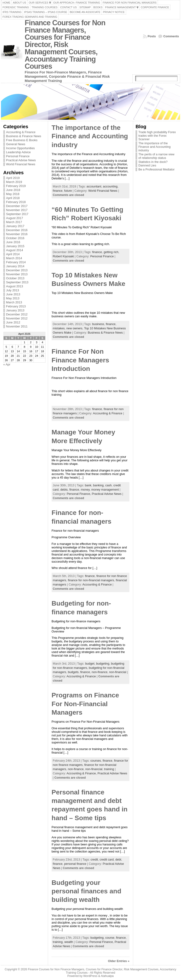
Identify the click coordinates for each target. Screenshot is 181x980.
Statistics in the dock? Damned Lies (153, 164)
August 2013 (15, 286)
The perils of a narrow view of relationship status (156, 156)
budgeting (103, 664)
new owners (74, 328)
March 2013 (14, 302)
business (98, 324)
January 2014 (15, 266)
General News (16, 144)
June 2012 (13, 322)
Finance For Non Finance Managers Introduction (80, 360)
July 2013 (13, 290)
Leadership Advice (19, 152)
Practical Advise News (21, 160)
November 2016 (17, 234)
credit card (107, 859)
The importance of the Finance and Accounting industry (90, 136)
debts (64, 490)
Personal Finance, (79, 494)
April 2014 (13, 254)
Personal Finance (18, 156)
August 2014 (15, 250)
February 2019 (16, 186)
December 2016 (17, 230)
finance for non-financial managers (91, 580)
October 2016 (15, 238)
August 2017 (15, 218)
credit (94, 859)
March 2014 (14, 258)
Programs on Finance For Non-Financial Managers (85, 704)
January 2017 (15, 226)
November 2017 (17, 210)
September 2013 (17, 282)
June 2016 (13, 242)
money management (105, 490)
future (68, 191)
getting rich (111, 252)
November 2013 (17, 274)
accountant (94, 186)
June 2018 (13, 190)
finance (58, 191)
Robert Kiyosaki (63, 256)
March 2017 (14, 222)
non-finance (100, 672)
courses (96, 761)
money (85, 490)
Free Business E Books (22, 140)
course (110, 938)
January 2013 (15, 310)
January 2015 (15, 246)
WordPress (90, 976)
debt (118, 859)
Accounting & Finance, (82, 773)
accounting (110, 186)
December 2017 (17, 206)
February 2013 (16, 306)
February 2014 (16, 262)
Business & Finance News (24, 136)
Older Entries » (119, 961)
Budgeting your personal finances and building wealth (86, 891)
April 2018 (13, 198)
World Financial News (21, 164)
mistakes (59, 328)
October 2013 (15, 278)
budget (90, 664)
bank (88, 485)
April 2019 (13, 178)
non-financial (118, 672)
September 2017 (17, 214)
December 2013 (17, 270)
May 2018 (13, 194)
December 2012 (17, 314)
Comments (171, 36)
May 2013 (13, 298)
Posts (152, 36)
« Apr (7, 364)
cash (109, 485)
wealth (69, 942)
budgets (73, 672)
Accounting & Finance (21, 132)
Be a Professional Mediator (156, 169)
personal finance (75, 864)
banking (98, 485)
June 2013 (13, 294)
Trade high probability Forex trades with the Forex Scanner (157, 136)
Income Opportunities (21, 148)
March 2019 (14, 182)
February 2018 (16, 202)
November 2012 (17, 318)
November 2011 (17, 326)
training (109, 769)
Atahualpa (107, 976)
